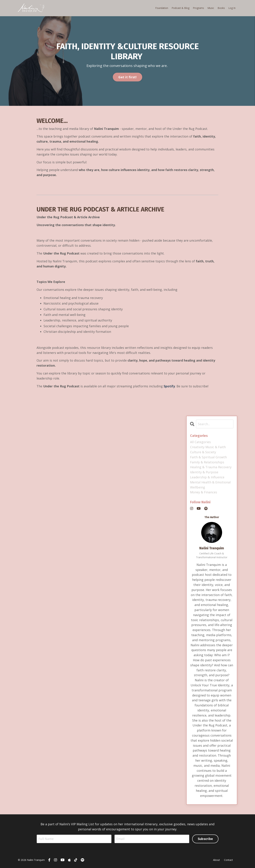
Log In (232, 8)
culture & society (203, 452)
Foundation (162, 8)
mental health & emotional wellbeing (210, 485)
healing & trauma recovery (211, 467)
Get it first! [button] (127, 77)
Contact (228, 860)
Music (211, 8)
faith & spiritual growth (208, 457)
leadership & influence (207, 477)
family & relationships (207, 462)
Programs (198, 8)
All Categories (200, 442)
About (216, 860)
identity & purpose (204, 472)
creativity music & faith (208, 447)
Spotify (169, 386)
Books (221, 8)
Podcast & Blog (181, 8)
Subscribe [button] (205, 839)
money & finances (204, 492)
